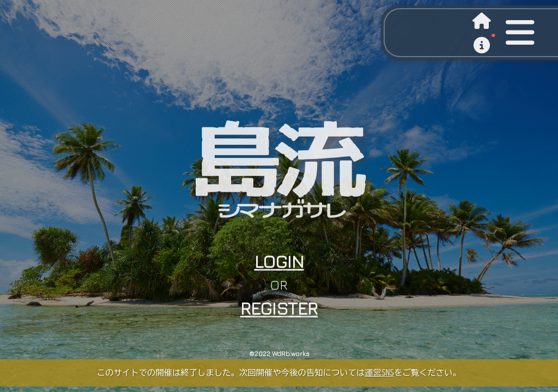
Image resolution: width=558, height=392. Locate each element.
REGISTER (279, 308)
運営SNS (379, 372)
